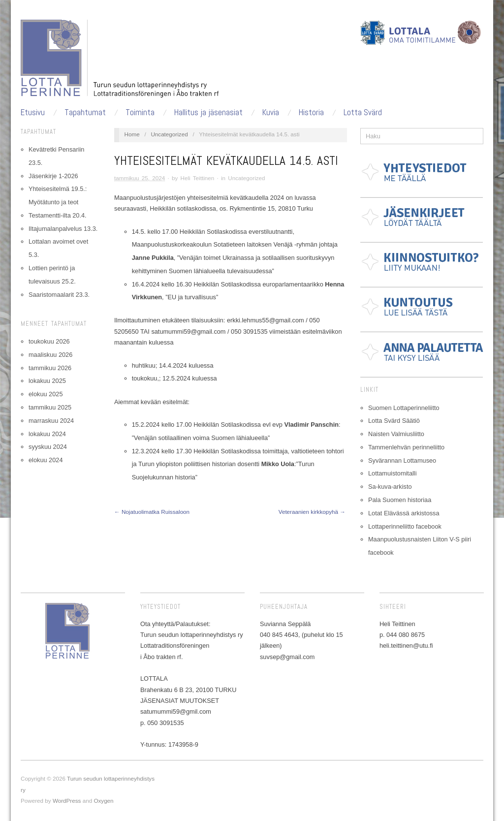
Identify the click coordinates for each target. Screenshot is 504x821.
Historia (311, 112)
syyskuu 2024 (48, 447)
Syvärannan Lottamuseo (402, 460)
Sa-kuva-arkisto (390, 487)
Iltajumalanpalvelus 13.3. (63, 229)
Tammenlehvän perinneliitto (406, 447)
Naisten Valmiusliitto (396, 434)
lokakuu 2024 (47, 434)
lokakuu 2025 (47, 381)
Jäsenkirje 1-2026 (53, 176)
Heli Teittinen (198, 178)
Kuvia (271, 112)
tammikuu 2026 (50, 368)
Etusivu (33, 112)
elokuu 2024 (46, 460)
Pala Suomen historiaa (400, 500)
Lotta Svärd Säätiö (394, 421)
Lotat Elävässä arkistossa (404, 513)
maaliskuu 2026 (50, 355)
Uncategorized (169, 134)
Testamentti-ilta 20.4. (58, 215)
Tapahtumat (85, 112)
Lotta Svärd (363, 112)
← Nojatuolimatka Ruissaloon (152, 512)
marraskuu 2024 (51, 421)
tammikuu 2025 (50, 407)
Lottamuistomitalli (393, 473)
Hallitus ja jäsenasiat (208, 112)
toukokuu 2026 (49, 341)
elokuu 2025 (46, 394)
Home (132, 134)
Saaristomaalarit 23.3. (59, 295)
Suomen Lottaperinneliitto (404, 408)
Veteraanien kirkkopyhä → (312, 512)
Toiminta (140, 112)
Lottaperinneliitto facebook (405, 526)
